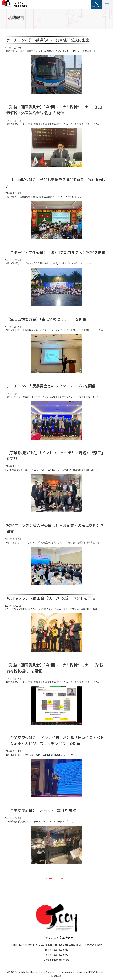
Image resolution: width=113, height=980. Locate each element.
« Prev (49, 879)
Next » (64, 879)
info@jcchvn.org (61, 960)
